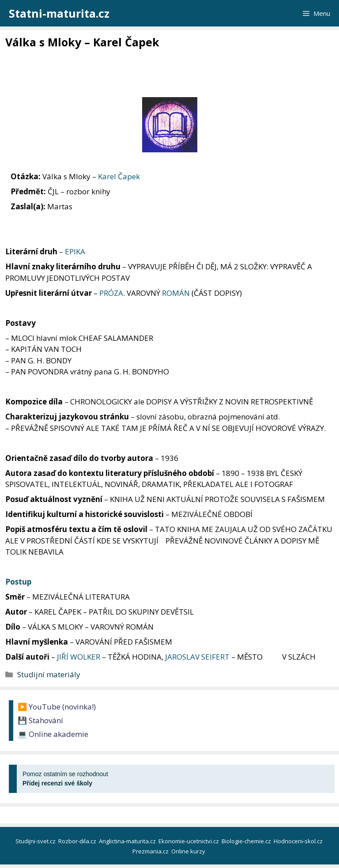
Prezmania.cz (151, 851)
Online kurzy (189, 851)
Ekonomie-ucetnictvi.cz (189, 841)
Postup (18, 582)
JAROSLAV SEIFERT (197, 657)
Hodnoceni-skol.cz (299, 841)
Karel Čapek (119, 176)
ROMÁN (176, 293)
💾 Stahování (40, 720)
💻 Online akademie (53, 734)
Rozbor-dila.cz (78, 841)
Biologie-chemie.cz (247, 841)
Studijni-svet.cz (36, 841)
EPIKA (75, 251)
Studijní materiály (49, 674)
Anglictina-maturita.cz (128, 841)
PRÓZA (111, 293)
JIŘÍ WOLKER (79, 657)
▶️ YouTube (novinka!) (57, 707)
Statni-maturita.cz (59, 13)
